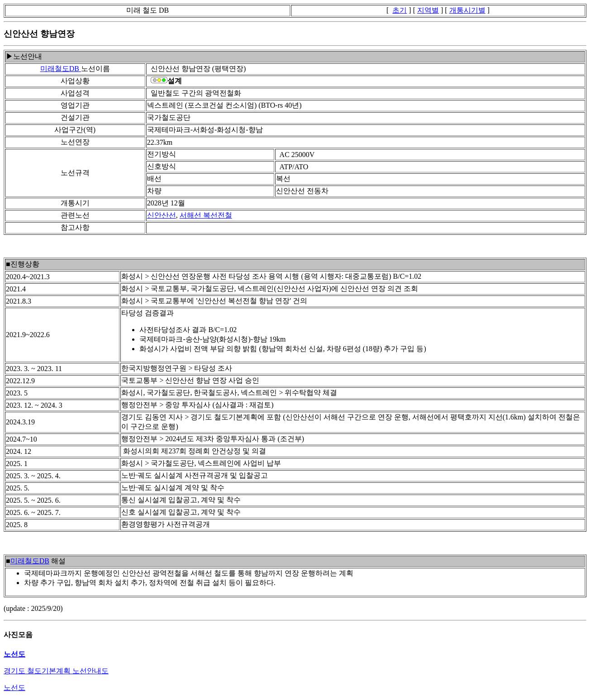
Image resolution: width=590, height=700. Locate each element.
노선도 (14, 688)
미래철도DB (61, 69)
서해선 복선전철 (206, 215)
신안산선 (162, 215)
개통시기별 (467, 10)
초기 (400, 10)
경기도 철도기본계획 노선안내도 (56, 671)
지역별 (428, 10)
